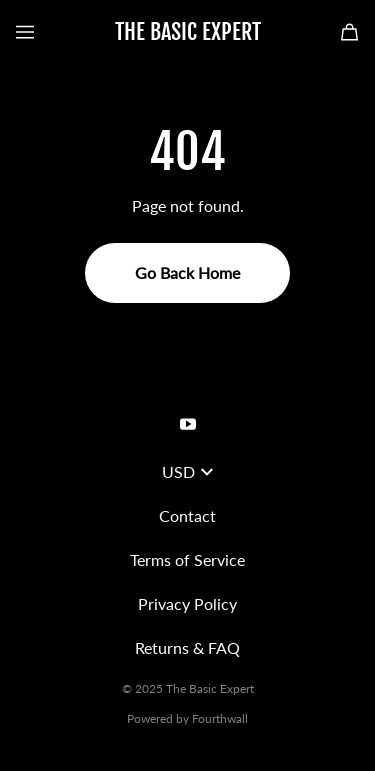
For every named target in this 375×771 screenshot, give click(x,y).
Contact (187, 515)
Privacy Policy (187, 603)
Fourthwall (220, 718)
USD (187, 471)
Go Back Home (187, 272)
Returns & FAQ (187, 647)
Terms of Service (187, 559)
